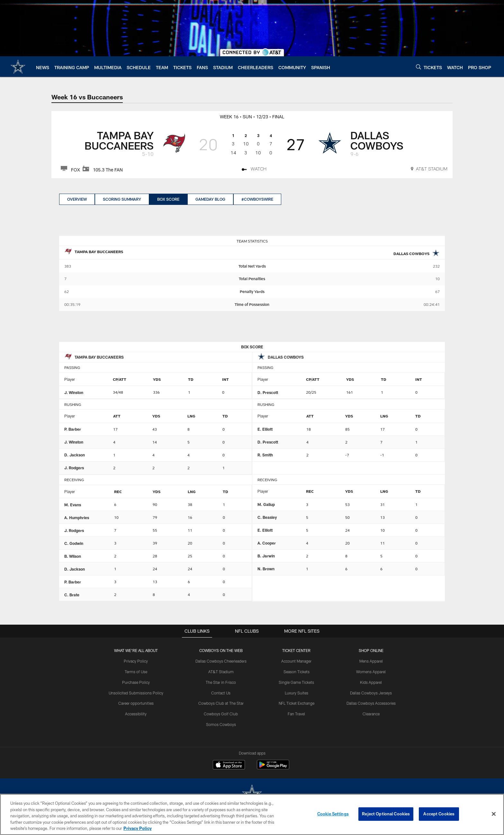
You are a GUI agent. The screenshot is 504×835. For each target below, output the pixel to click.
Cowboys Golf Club (221, 714)
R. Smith (265, 455)
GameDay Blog (210, 199)
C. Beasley (267, 517)
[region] (252, 814)
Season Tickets (297, 672)
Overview (77, 199)
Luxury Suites (297, 693)
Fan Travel (297, 714)
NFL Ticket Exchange (296, 703)
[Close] (494, 814)
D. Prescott (268, 392)
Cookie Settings (333, 814)
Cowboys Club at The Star (221, 703)
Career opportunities (136, 703)
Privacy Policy (136, 661)
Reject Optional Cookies (386, 814)
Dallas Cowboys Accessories (371, 703)
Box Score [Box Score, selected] (168, 199)
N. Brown (266, 569)
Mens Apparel (371, 661)
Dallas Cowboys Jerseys (371, 693)
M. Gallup (266, 504)
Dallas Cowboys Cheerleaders (221, 661)
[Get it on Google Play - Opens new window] (273, 768)
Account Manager (296, 661)
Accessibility (136, 714)
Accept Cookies (439, 814)
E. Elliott (265, 429)
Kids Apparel (371, 682)
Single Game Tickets (296, 682)
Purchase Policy (136, 682)
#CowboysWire (257, 199)
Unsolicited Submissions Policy (136, 693)
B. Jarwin (266, 556)
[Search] (419, 67)
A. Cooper (267, 543)
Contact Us (221, 693)
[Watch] (254, 170)
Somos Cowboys (221, 724)
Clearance (371, 714)
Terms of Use (136, 672)
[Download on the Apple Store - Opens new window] (229, 766)
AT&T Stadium (221, 672)
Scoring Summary (122, 199)
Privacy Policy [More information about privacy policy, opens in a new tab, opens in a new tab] (138, 828)
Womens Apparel (371, 672)
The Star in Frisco (221, 682)
